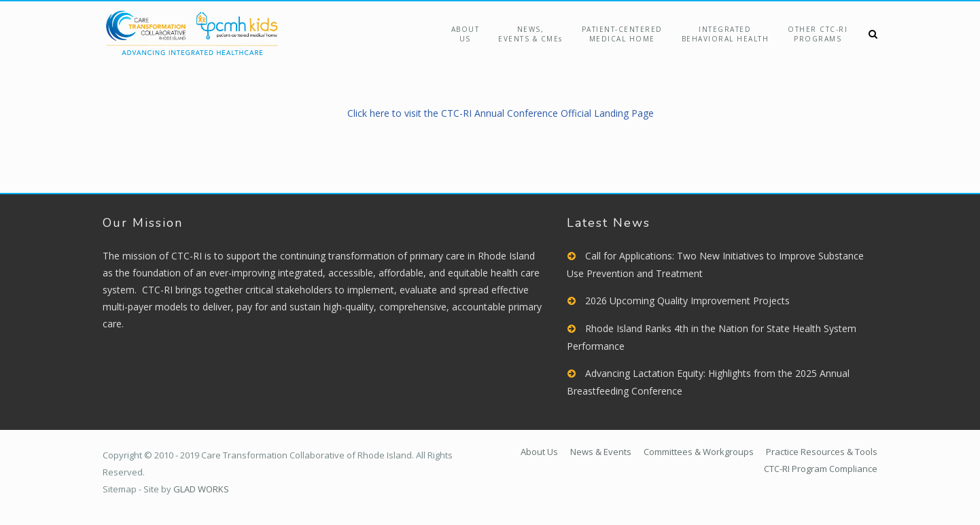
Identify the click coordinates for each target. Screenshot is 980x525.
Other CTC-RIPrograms (818, 34)
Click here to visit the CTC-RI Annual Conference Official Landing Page (501, 113)
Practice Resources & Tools (822, 452)
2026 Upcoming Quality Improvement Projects (687, 301)
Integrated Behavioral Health (725, 34)
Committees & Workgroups (699, 452)
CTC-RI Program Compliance (821, 469)
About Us (466, 34)
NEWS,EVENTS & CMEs (530, 34)
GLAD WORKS (201, 489)
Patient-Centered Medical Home (622, 34)
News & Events (601, 452)
